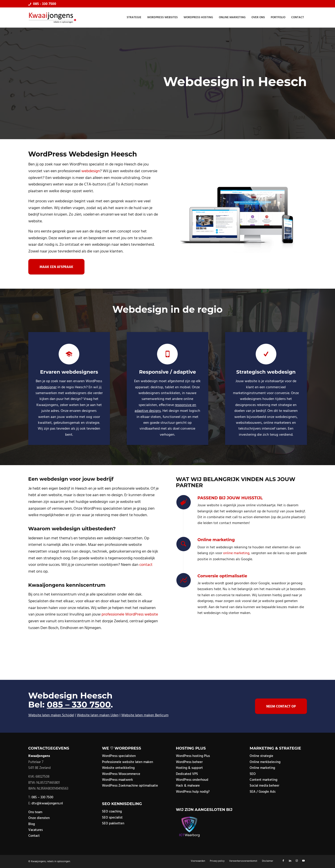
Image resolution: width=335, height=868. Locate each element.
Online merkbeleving (265, 762)
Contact (34, 836)
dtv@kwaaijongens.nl (47, 803)
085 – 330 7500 (79, 704)
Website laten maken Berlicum (145, 715)
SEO (253, 774)
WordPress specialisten (119, 756)
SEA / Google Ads (263, 792)
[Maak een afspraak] (56, 267)
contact (146, 565)
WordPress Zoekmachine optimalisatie (130, 786)
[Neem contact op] (281, 706)
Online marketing (262, 768)
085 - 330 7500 (45, 4)
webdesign (91, 171)
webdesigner (47, 387)
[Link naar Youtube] (304, 861)
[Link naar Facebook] (283, 861)
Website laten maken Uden (98, 715)
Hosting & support (189, 768)
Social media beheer (264, 786)
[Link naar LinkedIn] (290, 861)
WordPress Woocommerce (121, 774)
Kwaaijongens (38, 861)
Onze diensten (39, 818)
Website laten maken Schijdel (51, 715)
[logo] (53, 18)
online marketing (236, 553)
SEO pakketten (113, 823)
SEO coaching (112, 812)
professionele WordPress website (130, 615)
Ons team (35, 812)
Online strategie (261, 756)
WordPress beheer (189, 762)
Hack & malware (188, 786)
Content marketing (263, 780)
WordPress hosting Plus (193, 756)
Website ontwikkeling (118, 768)
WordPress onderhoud (192, 780)
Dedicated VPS (187, 774)
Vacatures (35, 830)
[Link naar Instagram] (297, 861)
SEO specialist (112, 818)
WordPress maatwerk (118, 780)
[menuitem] (134, 18)
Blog (32, 824)
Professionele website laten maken (128, 762)
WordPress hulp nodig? (193, 792)
